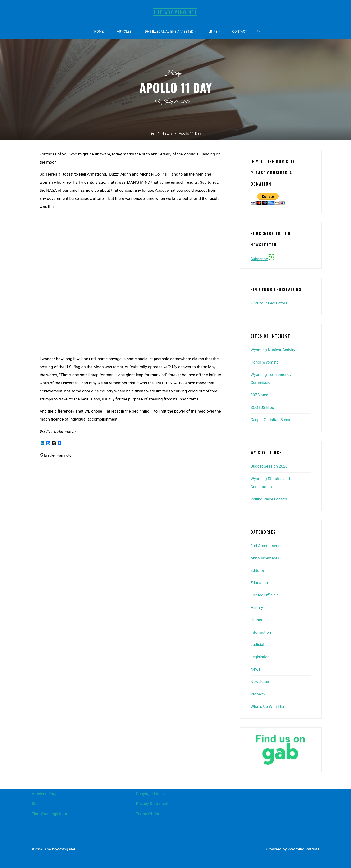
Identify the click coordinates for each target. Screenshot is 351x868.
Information (261, 632)
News (256, 668)
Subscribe (259, 259)
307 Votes (260, 395)
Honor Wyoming (265, 362)
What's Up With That (269, 705)
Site (35, 803)
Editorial (258, 570)
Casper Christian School (272, 419)
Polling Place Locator (269, 499)
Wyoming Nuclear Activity (273, 350)
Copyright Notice (151, 792)
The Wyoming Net (176, 12)
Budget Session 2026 (269, 466)
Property (258, 693)
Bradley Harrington (59, 455)
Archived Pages (46, 792)
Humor (257, 619)
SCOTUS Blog (263, 407)
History (173, 73)
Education (259, 582)
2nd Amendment (265, 545)
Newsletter (260, 681)
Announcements (265, 558)
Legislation (260, 656)
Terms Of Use (148, 813)
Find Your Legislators (269, 303)
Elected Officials (265, 595)
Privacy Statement (152, 803)
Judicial (258, 644)
